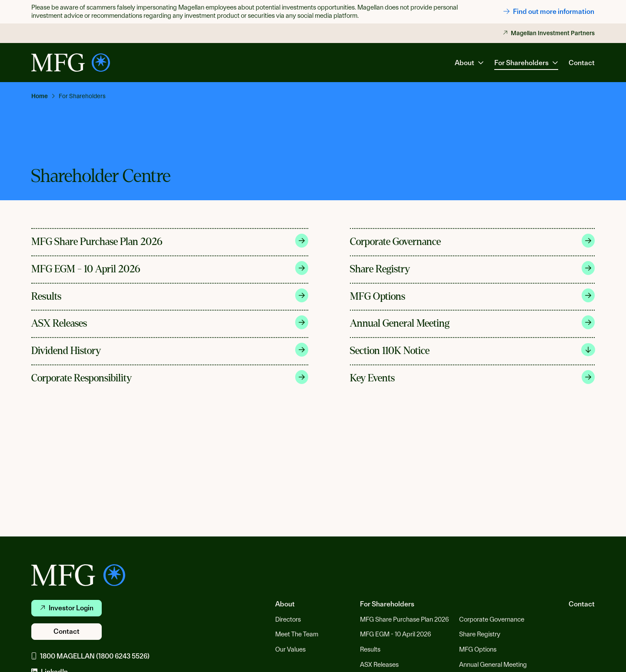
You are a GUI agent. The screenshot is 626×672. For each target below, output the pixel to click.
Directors (288, 619)
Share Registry (473, 268)
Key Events (473, 377)
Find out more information (549, 12)
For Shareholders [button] (526, 63)
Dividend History (170, 350)
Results (170, 295)
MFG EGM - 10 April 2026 (170, 268)
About (285, 604)
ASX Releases (170, 322)
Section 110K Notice (473, 350)
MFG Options (473, 295)
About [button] (469, 63)
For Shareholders (387, 604)
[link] (43, 96)
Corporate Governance (473, 241)
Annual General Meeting (473, 322)
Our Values (290, 649)
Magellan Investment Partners (549, 33)
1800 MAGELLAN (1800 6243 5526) (90, 656)
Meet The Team (297, 634)
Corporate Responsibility (170, 377)
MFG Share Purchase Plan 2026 (170, 241)
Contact (582, 63)
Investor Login (67, 608)
